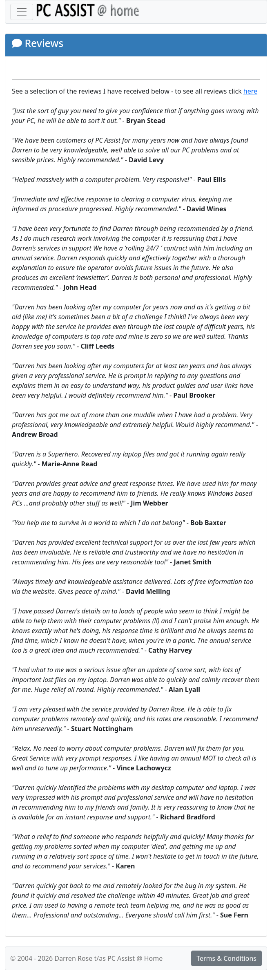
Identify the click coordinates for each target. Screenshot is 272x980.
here (250, 91)
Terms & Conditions (226, 958)
